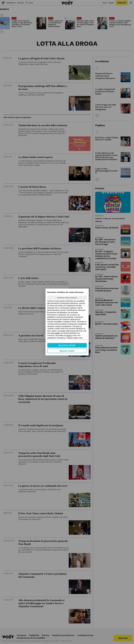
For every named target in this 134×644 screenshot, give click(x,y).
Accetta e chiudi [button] (67, 345)
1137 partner (55, 333)
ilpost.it (69, 335)
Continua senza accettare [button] (67, 298)
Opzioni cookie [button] (67, 351)
